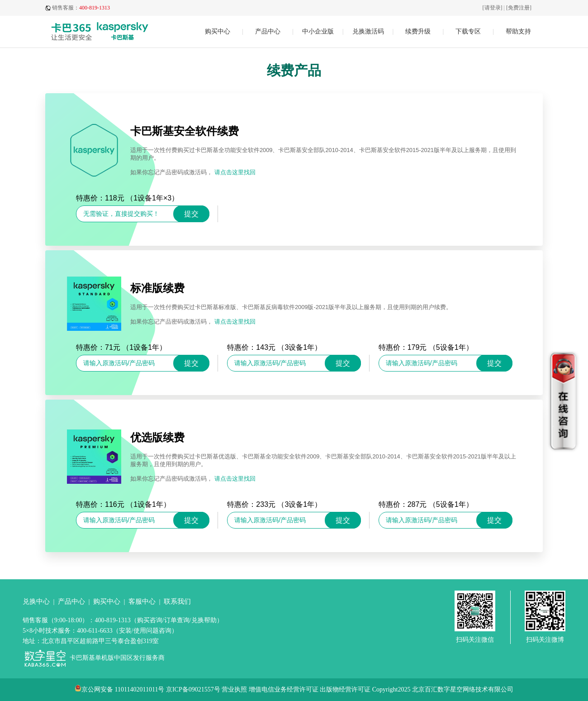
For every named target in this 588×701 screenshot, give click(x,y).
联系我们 (177, 601)
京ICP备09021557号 (193, 689)
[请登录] (493, 8)
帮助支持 (518, 31)
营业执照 (234, 689)
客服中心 (142, 601)
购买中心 (218, 31)
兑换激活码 (368, 31)
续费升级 (418, 31)
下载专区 (468, 31)
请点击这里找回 (235, 172)
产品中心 (268, 31)
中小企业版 (318, 31)
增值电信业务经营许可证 (284, 689)
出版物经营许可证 (345, 689)
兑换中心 (36, 601)
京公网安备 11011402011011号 (123, 689)
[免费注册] (519, 8)
